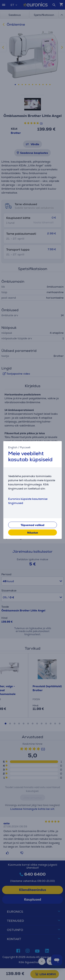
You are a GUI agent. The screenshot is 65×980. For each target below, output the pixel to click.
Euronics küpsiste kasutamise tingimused (28, 501)
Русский (25, 447)
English (13, 447)
